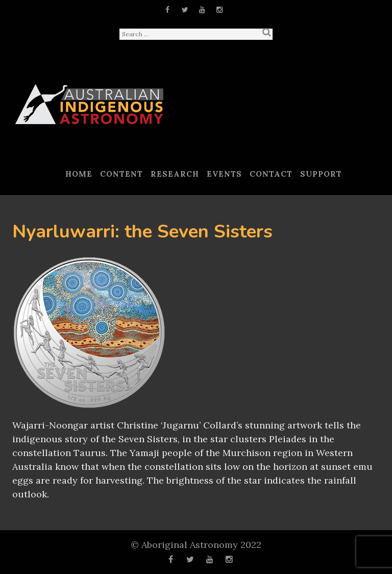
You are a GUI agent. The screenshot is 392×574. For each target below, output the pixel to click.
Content (121, 174)
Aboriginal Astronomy (190, 545)
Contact (271, 174)
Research (175, 174)
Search (266, 32)
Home (79, 174)
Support (321, 174)
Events (224, 174)
